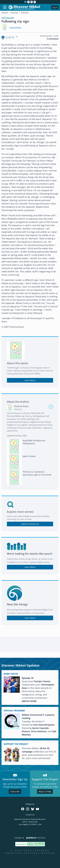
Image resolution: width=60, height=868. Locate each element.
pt (35, 2)
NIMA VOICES (11, 674)
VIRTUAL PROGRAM (14, 711)
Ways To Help (45, 792)
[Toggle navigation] (5, 7)
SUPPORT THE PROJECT (16, 744)
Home (5, 12)
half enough (8, 18)
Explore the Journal (30, 524)
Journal (14, 12)
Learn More (30, 380)
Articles (25, 12)
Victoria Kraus (15, 27)
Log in (55, 7)
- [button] (51, 407)
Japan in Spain (29, 456)
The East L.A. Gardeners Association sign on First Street (37, 473)
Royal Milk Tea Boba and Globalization (34, 442)
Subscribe (15, 792)
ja (28, 2)
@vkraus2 (18, 409)
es (32, 2)
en (25, 2)
